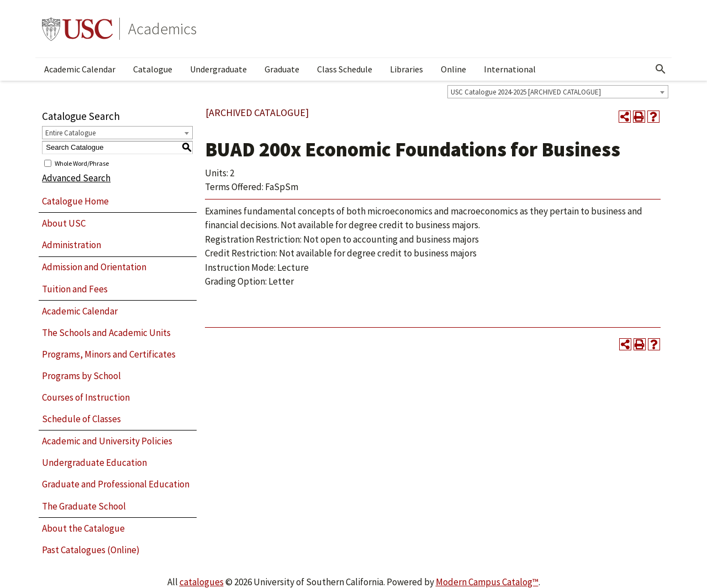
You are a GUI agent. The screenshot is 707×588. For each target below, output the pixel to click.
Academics (162, 29)
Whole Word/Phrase (82, 163)
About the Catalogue (83, 528)
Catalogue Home (75, 201)
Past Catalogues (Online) (91, 550)
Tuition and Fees (75, 289)
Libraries (407, 69)
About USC (64, 223)
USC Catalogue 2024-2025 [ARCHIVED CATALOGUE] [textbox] (526, 92)
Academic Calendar (80, 69)
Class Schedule (345, 69)
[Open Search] (661, 69)
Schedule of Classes (81, 419)
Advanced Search (76, 178)
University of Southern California (77, 29)
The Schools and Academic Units (106, 333)
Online (453, 69)
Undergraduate (218, 69)
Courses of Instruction (86, 397)
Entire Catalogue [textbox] (70, 133)
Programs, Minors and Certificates (109, 354)
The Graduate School (84, 506)
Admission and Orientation (94, 267)
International (510, 69)
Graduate (282, 69)
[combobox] (558, 92)
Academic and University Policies (107, 441)
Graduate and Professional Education (116, 484)
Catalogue (153, 69)
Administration (72, 245)
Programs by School (81, 376)
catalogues (202, 582)
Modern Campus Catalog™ (487, 582)
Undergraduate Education (94, 463)
